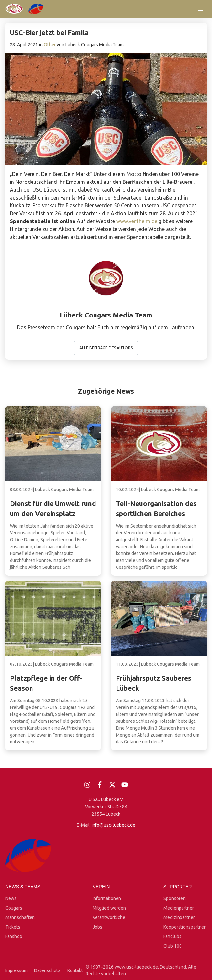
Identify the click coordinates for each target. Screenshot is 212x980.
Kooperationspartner (185, 927)
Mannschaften (20, 917)
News (11, 898)
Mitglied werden (109, 908)
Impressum (16, 970)
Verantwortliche (109, 917)
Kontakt (75, 970)
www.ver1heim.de (137, 221)
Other (50, 45)
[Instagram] (87, 785)
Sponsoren (175, 898)
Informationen (107, 898)
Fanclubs (172, 936)
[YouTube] (125, 785)
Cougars (14, 908)
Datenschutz (47, 970)
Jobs (97, 927)
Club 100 (173, 946)
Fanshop (14, 936)
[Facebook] (100, 785)
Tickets (13, 927)
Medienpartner (179, 908)
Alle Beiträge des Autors (106, 348)
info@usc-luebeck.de (113, 825)
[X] (112, 785)
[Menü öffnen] (200, 9)
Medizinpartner (179, 917)
